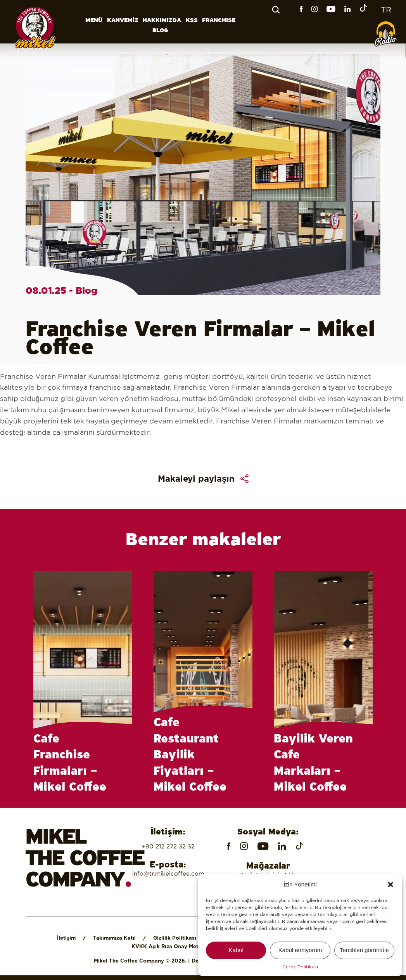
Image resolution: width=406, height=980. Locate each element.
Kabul (236, 950)
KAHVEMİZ (123, 21)
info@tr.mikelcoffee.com (168, 873)
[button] (390, 885)
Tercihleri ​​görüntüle (364, 950)
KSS (192, 21)
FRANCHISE (219, 21)
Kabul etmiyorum (300, 950)
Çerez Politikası (300, 967)
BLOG (160, 31)
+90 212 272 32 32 (168, 846)
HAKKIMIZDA (162, 21)
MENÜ (94, 21)
